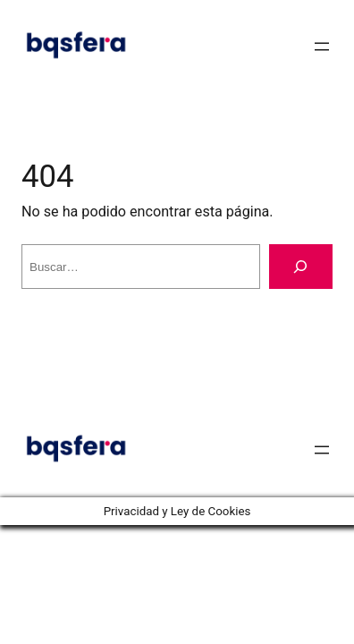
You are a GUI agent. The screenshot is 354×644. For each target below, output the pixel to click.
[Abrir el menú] (322, 47)
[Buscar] (301, 267)
